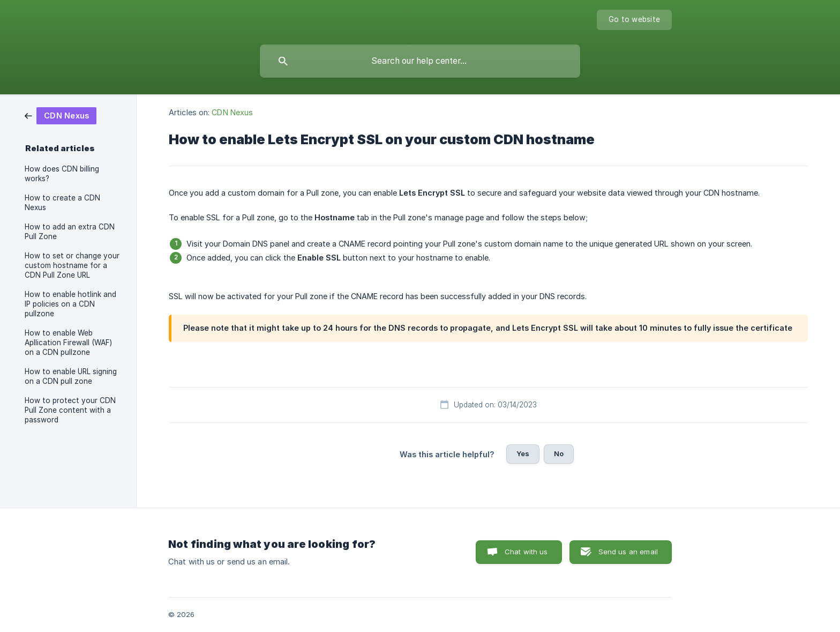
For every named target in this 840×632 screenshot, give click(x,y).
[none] (634, 20)
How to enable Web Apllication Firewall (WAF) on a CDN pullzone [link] (68, 343)
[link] (61, 115)
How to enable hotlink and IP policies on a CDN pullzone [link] (70, 304)
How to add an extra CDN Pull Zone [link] (70, 232)
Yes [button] (523, 453)
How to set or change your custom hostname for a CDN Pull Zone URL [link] (72, 265)
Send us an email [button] (628, 552)
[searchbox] (420, 61)
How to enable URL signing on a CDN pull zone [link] (71, 376)
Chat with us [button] (526, 552)
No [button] (559, 453)
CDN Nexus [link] (232, 112)
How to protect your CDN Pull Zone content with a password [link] (70, 410)
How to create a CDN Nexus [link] (62, 203)
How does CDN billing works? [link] (62, 174)
